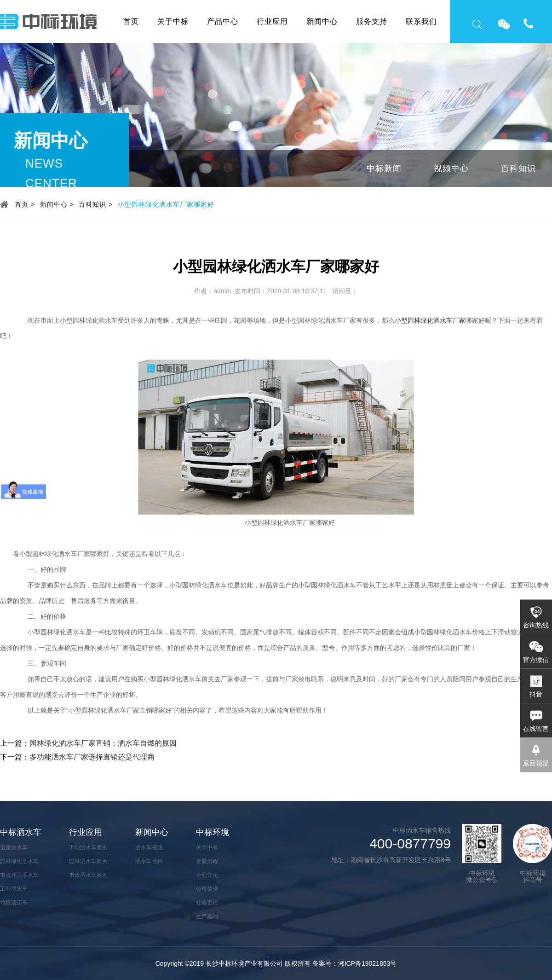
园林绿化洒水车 (19, 861)
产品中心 (223, 21)
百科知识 (518, 168)
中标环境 (213, 832)
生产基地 (207, 916)
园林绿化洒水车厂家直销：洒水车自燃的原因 (103, 743)
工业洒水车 (14, 889)
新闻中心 (322, 21)
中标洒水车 (21, 832)
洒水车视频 (149, 847)
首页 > (25, 204)
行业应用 (272, 21)
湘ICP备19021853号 (368, 963)
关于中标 (173, 21)
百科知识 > (96, 204)
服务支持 (372, 21)
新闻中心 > (57, 204)
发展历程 (207, 861)
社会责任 (207, 903)
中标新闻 (384, 168)
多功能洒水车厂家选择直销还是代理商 (92, 757)
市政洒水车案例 (88, 875)
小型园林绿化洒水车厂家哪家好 (166, 204)
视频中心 (451, 168)
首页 (131, 21)
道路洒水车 (14, 847)
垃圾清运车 (14, 903)
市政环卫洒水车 (19, 875)
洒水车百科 (149, 861)
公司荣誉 (207, 889)
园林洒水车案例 (88, 861)
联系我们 (421, 21)
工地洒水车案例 (88, 847)
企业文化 (207, 875)
